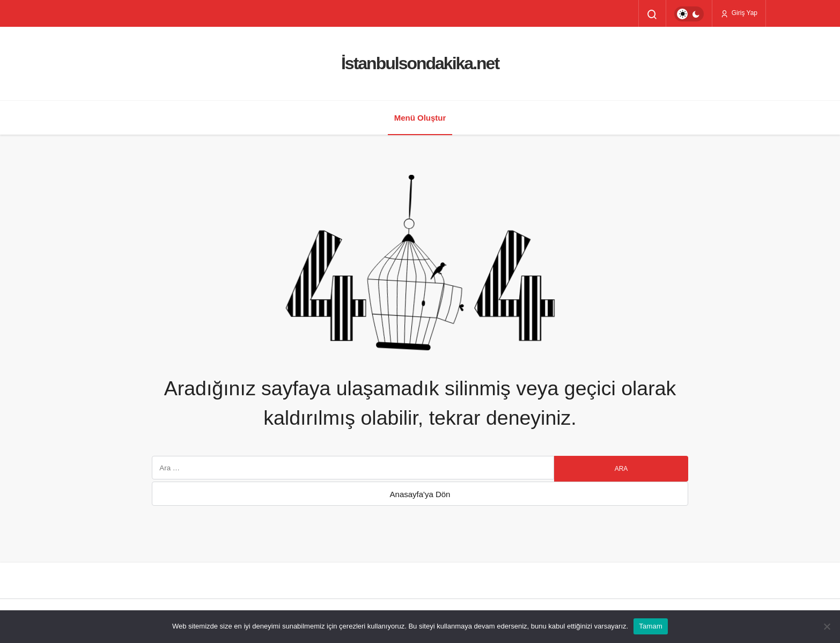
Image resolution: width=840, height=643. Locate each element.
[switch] (689, 14)
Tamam (651, 626)
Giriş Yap (739, 13)
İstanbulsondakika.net (420, 63)
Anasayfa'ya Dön (420, 494)
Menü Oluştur (420, 118)
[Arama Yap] (652, 14)
